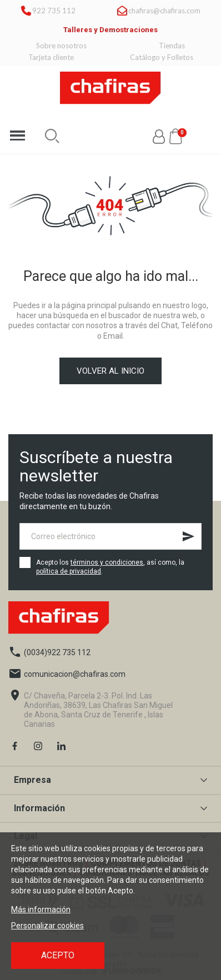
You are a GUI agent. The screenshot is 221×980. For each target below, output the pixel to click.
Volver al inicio (110, 371)
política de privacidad (69, 571)
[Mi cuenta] (159, 137)
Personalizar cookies (47, 926)
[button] (52, 136)
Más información (41, 909)
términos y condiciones (107, 562)
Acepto (58, 955)
